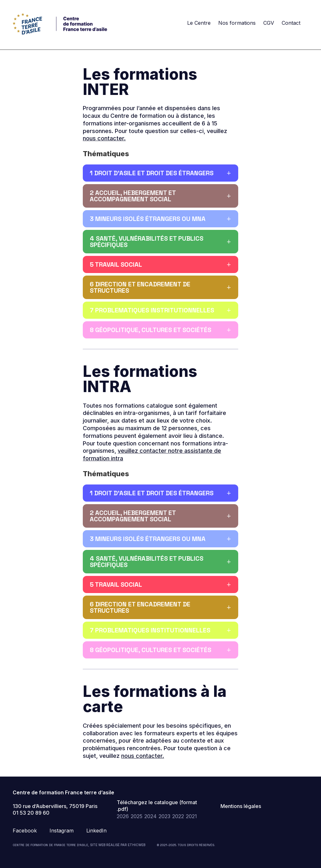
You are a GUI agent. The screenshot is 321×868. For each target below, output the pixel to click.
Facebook (25, 831)
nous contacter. (104, 138)
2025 (137, 816)
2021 (191, 816)
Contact (291, 23)
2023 (164, 816)
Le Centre (199, 23)
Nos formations (237, 23)
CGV (269, 23)
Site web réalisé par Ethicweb (118, 845)
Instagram (62, 831)
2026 (123, 816)
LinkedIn (96, 831)
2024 (151, 816)
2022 (178, 816)
